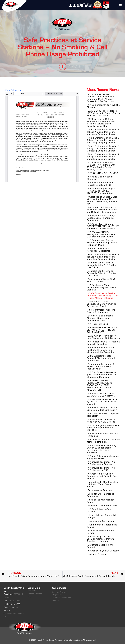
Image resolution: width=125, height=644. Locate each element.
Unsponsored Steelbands (101, 521)
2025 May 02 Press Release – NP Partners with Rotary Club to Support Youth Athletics (103, 113)
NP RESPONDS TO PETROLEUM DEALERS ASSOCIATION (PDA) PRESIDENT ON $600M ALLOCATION (99, 385)
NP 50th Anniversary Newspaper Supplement (99, 250)
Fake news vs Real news (101, 490)
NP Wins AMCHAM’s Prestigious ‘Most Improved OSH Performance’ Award (101, 234)
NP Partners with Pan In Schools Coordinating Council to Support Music (102, 243)
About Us (32, 591)
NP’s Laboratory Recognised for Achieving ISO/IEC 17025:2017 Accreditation (102, 191)
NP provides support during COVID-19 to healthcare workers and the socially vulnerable (101, 449)
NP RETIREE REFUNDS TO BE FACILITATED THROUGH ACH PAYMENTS (102, 330)
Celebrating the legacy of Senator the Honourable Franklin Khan (100, 366)
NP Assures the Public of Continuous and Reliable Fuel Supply (102, 476)
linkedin (90, 5)
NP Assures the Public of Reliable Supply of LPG (100, 184)
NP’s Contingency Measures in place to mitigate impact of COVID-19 (103, 428)
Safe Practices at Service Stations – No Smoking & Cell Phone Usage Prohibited (103, 296)
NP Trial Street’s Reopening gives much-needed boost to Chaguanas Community (102, 375)
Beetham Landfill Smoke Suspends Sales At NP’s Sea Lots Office (102, 265)
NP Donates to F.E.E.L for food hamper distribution (103, 441)
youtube (82, 5)
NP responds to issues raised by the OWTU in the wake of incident (102, 402)
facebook (71, 5)
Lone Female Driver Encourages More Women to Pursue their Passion (101, 304)
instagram (78, 5)
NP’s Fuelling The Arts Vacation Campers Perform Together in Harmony (101, 539)
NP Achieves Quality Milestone (104, 551)
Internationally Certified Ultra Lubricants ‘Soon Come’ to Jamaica (102, 484)
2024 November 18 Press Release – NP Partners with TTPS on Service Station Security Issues (101, 166)
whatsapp (86, 5)
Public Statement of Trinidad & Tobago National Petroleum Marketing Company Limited (103, 132)
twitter (74, 5)
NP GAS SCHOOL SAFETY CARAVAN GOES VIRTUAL (101, 395)
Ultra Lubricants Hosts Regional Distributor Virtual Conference (101, 358)
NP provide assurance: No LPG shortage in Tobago (101, 463)
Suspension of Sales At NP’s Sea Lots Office (102, 280)
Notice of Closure (97, 554)
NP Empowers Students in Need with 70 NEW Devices (101, 421)
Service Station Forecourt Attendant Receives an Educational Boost (100, 318)
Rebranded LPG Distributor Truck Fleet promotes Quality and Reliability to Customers (102, 210)
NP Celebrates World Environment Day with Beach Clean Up (102, 287)
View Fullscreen (13, 90)
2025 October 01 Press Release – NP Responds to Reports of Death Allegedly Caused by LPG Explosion (101, 98)
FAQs (30, 597)
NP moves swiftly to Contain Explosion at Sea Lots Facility (102, 409)
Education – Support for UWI (103, 506)
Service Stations (35, 594)
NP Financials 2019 (98, 324)
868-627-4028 (15, 601)
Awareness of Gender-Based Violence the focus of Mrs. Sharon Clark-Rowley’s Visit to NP (102, 200)
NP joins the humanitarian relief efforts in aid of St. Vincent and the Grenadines (101, 350)
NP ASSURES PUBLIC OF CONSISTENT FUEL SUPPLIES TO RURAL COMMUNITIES (103, 226)
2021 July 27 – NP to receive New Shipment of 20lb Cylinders (103, 337)
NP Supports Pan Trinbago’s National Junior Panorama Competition (102, 218)
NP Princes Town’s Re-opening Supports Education (103, 343)
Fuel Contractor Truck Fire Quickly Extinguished (101, 311)
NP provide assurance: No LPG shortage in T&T (101, 469)
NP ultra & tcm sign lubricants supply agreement (103, 457)
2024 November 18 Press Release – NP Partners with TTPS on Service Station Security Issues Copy (101, 123)
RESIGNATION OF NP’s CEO (103, 173)
